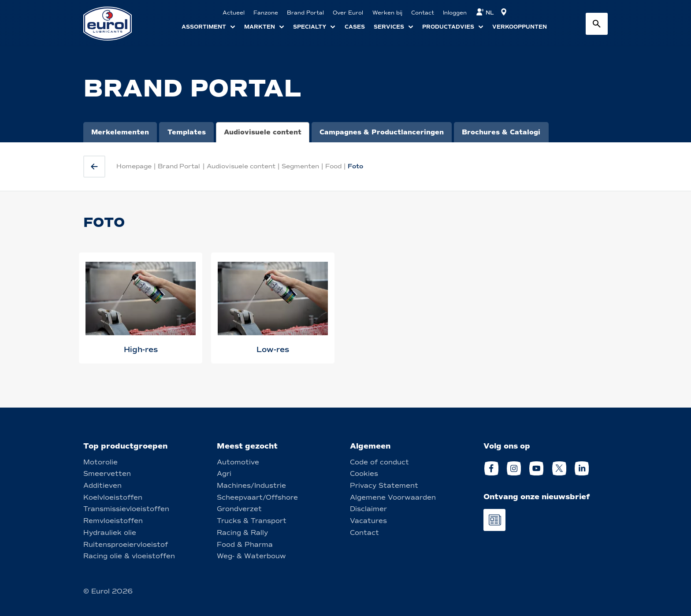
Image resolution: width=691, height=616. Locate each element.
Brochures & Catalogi (501, 132)
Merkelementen (120, 132)
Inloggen (455, 13)
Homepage (134, 166)
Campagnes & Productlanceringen (382, 132)
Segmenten (300, 166)
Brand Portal (179, 166)
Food (333, 166)
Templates (187, 132)
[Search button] (597, 24)
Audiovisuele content (263, 132)
